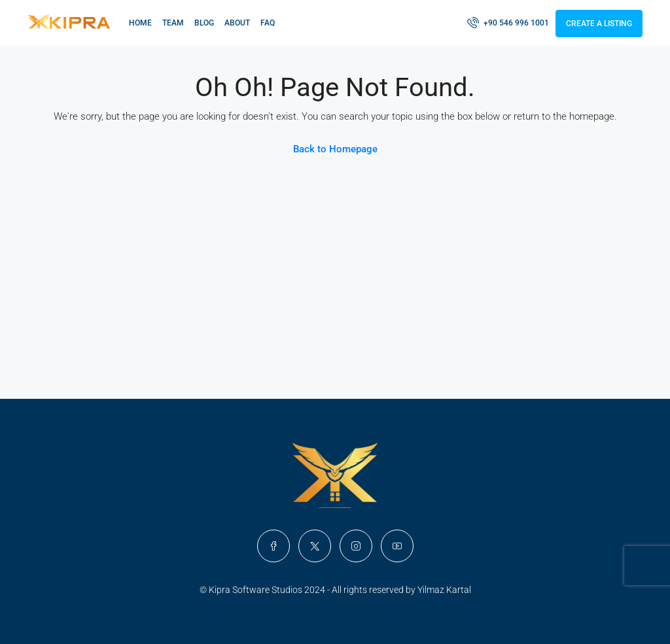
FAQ (268, 23)
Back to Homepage (335, 149)
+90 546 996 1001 (508, 22)
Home (140, 23)
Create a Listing (599, 24)
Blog (204, 23)
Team (173, 23)
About (237, 23)
